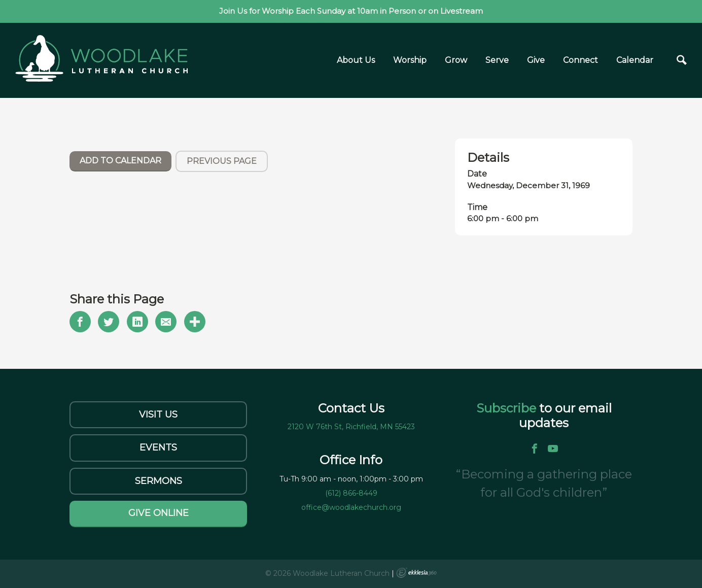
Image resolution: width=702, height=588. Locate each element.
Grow (456, 60)
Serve (497, 60)
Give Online (159, 513)
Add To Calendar (120, 161)
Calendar (635, 60)
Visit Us (158, 414)
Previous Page (222, 161)
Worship (410, 60)
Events (158, 447)
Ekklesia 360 (416, 573)
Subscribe (508, 408)
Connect (581, 60)
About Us (356, 60)
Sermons (159, 481)
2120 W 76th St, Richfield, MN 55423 (351, 427)
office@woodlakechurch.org (351, 507)
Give (536, 60)
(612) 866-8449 (351, 493)
